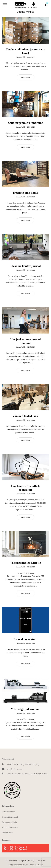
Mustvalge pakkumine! (26, 710)
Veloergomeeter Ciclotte (26, 563)
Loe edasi (26, 77)
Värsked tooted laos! (26, 416)
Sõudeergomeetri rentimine (26, 123)
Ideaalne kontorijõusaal (26, 266)
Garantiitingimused (10, 817)
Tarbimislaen (7, 833)
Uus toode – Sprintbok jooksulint (26, 488)
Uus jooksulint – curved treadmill (26, 341)
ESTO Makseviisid (10, 827)
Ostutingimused (8, 812)
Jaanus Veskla (21, 57)
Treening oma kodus (26, 193)
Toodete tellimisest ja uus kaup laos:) (26, 51)
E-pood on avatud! (26, 640)
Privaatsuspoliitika (10, 822)
